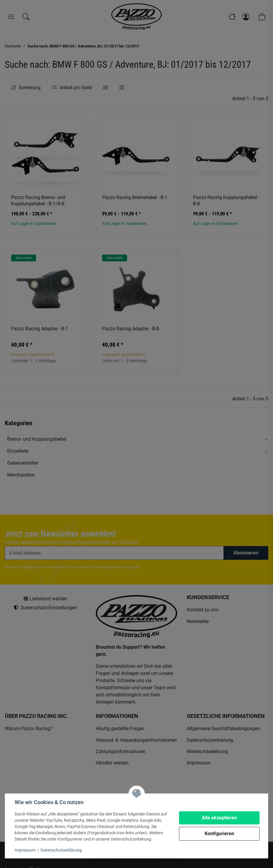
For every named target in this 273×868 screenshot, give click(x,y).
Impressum (25, 850)
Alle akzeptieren (219, 818)
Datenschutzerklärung (61, 850)
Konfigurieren (219, 834)
